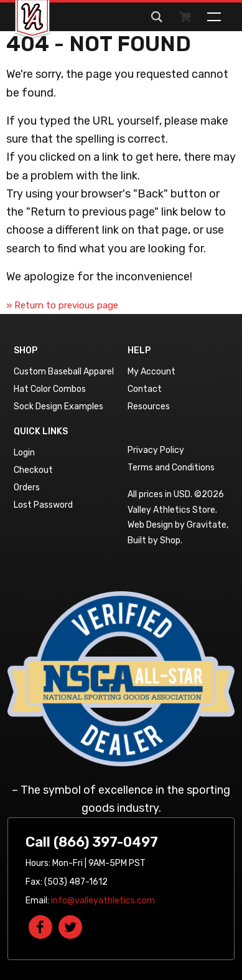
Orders (27, 488)
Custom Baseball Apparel (64, 372)
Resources (149, 407)
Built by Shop (154, 540)
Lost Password (43, 505)
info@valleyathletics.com (103, 901)
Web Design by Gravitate (177, 525)
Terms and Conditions (171, 468)
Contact (145, 389)
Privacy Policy (156, 450)
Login (24, 453)
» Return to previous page (62, 305)
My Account (151, 372)
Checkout (33, 470)
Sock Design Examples (58, 407)
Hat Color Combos (50, 389)
